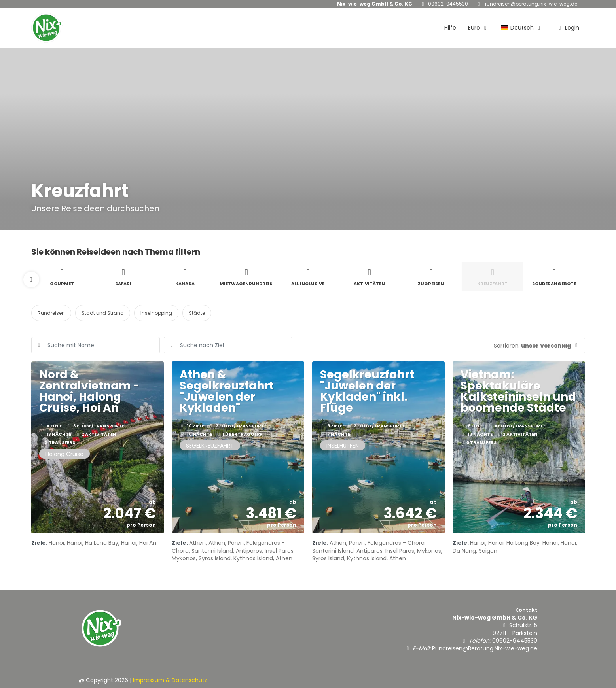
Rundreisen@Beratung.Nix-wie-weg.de (531, 4)
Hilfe (450, 28)
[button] (31, 280)
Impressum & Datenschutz (170, 680)
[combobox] (228, 345)
